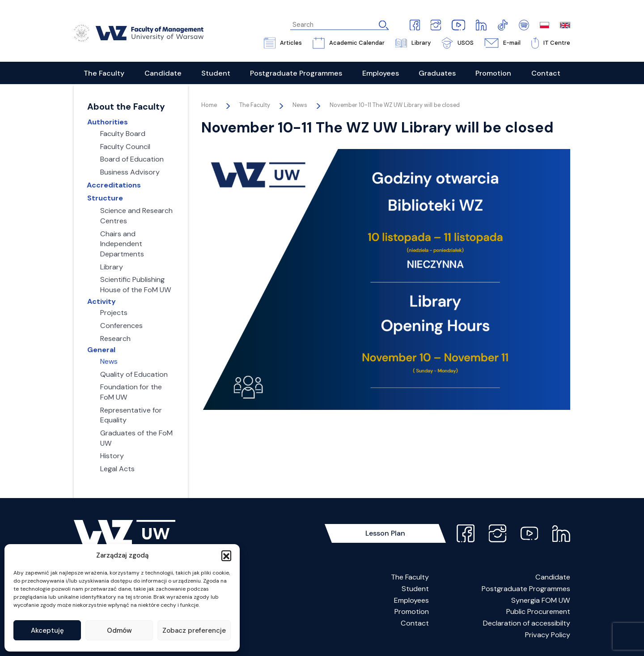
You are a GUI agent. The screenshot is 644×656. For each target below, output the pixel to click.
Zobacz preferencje (194, 630)
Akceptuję (47, 630)
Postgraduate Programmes (526, 589)
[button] (226, 555)
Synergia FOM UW (541, 600)
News (300, 105)
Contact (415, 623)
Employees (411, 600)
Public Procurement (538, 611)
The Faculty (410, 577)
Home (209, 105)
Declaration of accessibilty (527, 623)
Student (415, 589)
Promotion (412, 611)
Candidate (553, 577)
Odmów (119, 630)
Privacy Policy (548, 635)
